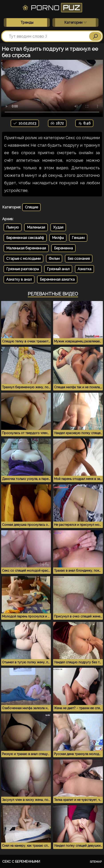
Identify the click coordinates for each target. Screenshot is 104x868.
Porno (52, 8)
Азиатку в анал (19, 279)
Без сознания (79, 259)
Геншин (78, 238)
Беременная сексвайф (25, 238)
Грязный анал (58, 269)
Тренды (27, 22)
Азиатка (84, 269)
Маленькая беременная (26, 248)
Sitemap (96, 862)
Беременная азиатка (57, 279)
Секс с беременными (21, 862)
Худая (58, 227)
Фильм (54, 259)
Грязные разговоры (23, 269)
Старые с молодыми (23, 259)
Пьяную (13, 227)
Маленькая (36, 227)
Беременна (63, 248)
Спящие (31, 207)
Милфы (58, 238)
